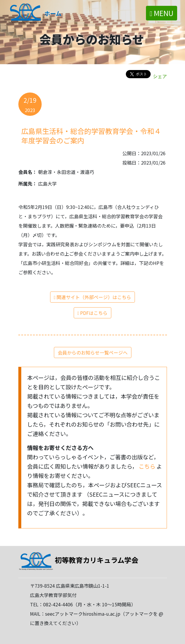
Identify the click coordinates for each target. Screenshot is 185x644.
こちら (148, 466)
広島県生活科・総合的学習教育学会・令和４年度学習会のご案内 (91, 136)
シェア (160, 76)
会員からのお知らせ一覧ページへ (93, 352)
